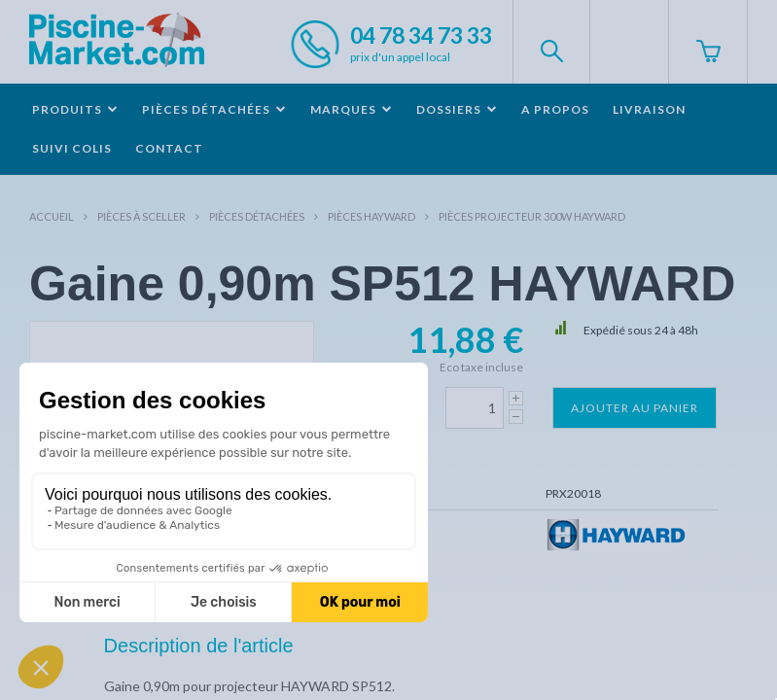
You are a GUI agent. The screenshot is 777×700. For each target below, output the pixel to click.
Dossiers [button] (457, 109)
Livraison (649, 109)
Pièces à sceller (141, 216)
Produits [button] (75, 109)
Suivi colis (72, 148)
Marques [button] (352, 109)
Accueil (52, 216)
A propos (555, 109)
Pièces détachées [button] (214, 109)
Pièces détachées (257, 216)
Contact (169, 148)
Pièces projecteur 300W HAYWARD (532, 216)
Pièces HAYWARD (371, 216)
